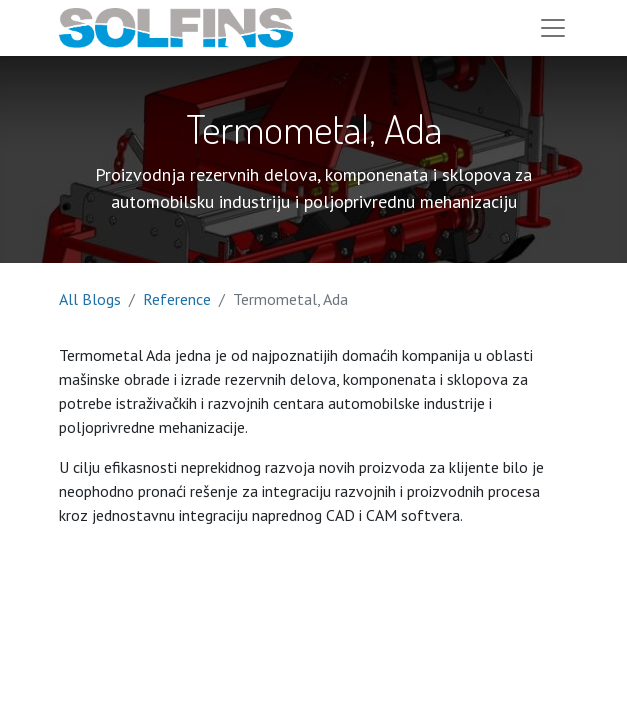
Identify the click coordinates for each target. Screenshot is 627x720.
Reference (177, 299)
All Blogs (90, 299)
